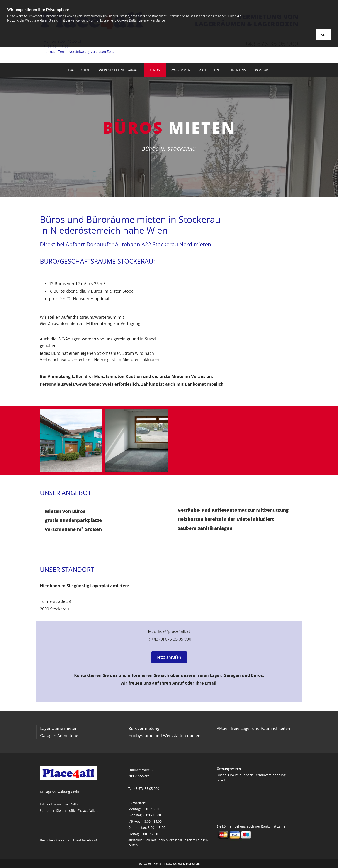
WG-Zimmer (180, 70)
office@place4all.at (172, 631)
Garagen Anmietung (59, 736)
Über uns (238, 70)
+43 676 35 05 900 (146, 789)
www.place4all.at (67, 804)
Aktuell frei (210, 70)
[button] (169, 657)
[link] (155, 70)
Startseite (145, 864)
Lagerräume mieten (59, 728)
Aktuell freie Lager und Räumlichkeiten (253, 728)
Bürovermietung (144, 728)
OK (323, 35)
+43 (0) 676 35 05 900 (171, 639)
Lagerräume (79, 70)
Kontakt (263, 70)
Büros (154, 70)
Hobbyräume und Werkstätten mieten (164, 736)
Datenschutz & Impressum (183, 864)
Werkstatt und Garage (119, 70)
